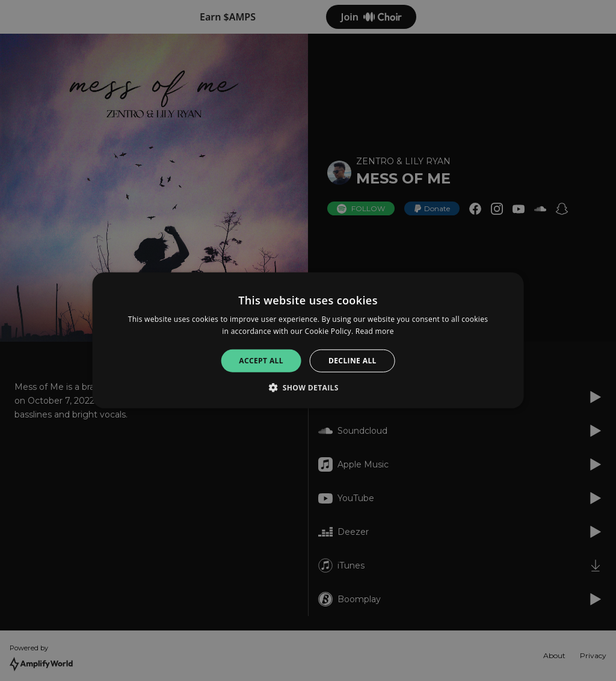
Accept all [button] (261, 361)
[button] (308, 387)
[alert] (308, 340)
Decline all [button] (353, 361)
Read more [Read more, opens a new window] (375, 331)
